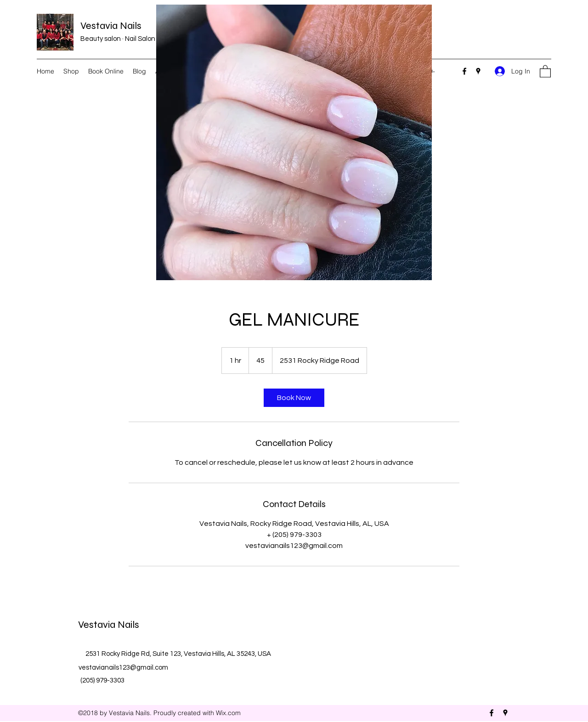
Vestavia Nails (111, 26)
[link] (294, 398)
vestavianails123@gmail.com (123, 668)
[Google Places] (478, 71)
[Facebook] (464, 71)
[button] (545, 71)
